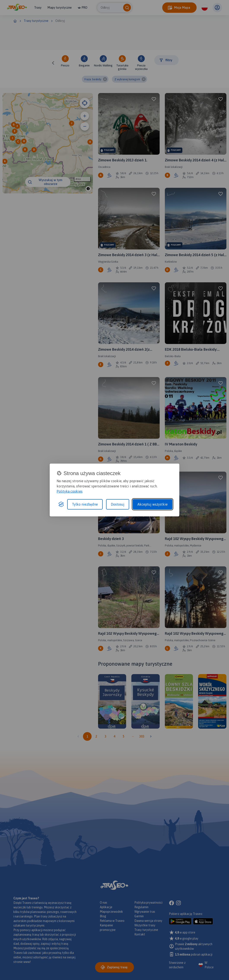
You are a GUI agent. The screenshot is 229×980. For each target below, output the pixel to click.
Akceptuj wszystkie (153, 504)
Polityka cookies (70, 491)
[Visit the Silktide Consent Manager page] (61, 504)
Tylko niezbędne (85, 504)
